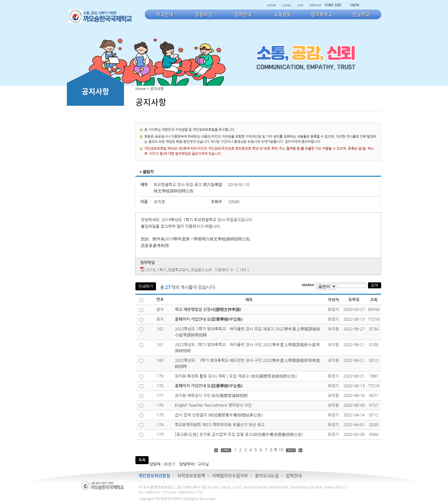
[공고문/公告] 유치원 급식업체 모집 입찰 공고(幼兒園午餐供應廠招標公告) (239, 434)
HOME (272, 5)
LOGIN (287, 5)
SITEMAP (315, 5)
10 (281, 450)
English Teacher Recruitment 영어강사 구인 (213, 405)
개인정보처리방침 (154, 476)
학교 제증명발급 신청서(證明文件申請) (208, 310)
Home (141, 88)
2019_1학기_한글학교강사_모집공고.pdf (179, 270)
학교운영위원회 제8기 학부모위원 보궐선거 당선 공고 (220, 425)
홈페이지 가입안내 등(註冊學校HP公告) (209, 319)
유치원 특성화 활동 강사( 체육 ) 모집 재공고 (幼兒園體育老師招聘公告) (236, 376)
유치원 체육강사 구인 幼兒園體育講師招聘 (211, 396)
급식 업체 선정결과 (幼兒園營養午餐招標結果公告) (219, 415)
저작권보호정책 (191, 476)
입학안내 (294, 476)
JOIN (300, 5)
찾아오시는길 (267, 476)
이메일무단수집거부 (230, 476)
